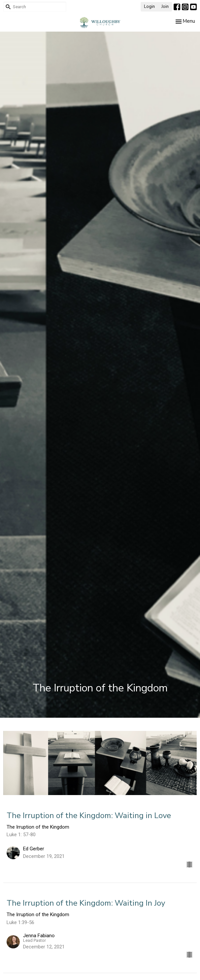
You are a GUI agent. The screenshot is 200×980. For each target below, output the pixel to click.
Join (165, 7)
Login (149, 7)
